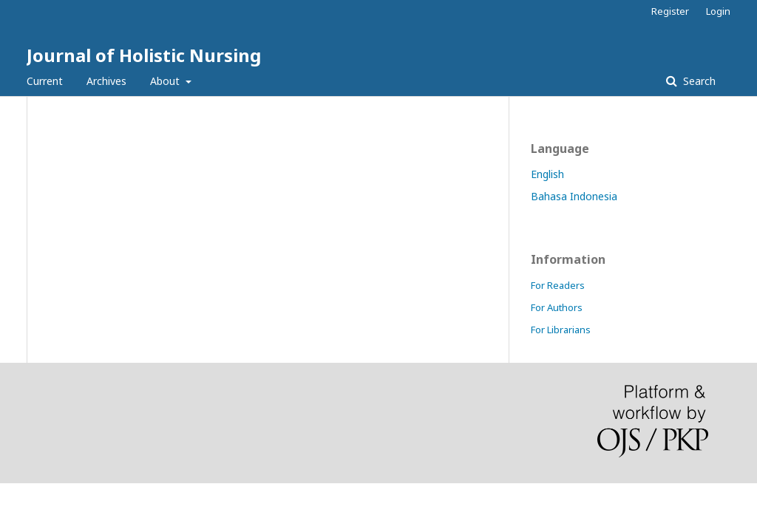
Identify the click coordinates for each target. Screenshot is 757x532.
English (547, 174)
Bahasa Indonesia (574, 196)
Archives (106, 81)
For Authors (557, 307)
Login (718, 11)
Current (45, 81)
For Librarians (561, 330)
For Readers (558, 285)
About (166, 81)
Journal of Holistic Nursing (144, 55)
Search (698, 81)
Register (670, 11)
